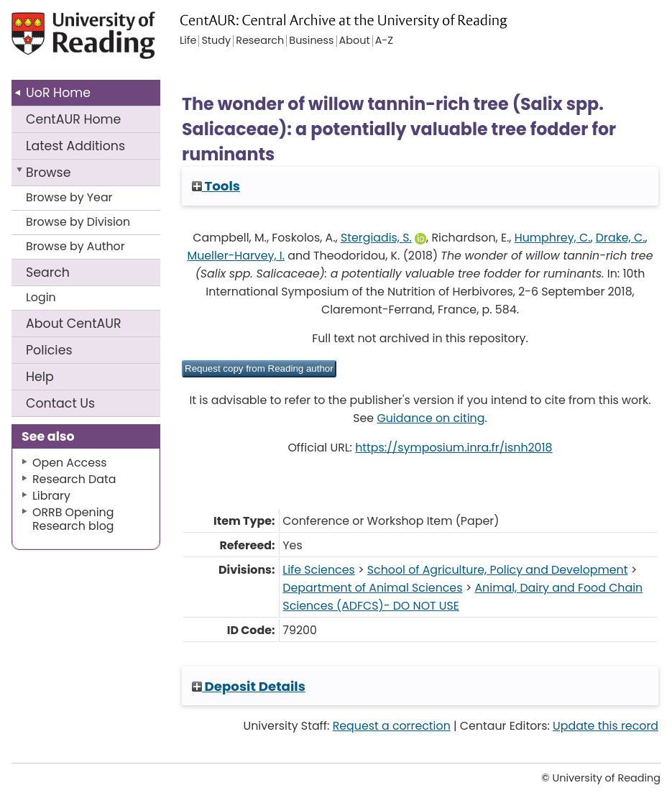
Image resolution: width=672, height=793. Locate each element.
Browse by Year (69, 197)
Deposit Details (249, 686)
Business (311, 41)
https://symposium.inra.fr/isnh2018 (454, 448)
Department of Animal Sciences (372, 588)
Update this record (606, 726)
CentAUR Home (73, 119)
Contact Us (60, 403)
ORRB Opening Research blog (73, 519)
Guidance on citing (431, 418)
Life (188, 41)
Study (216, 41)
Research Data (74, 479)
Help (40, 377)
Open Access (70, 463)
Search (48, 272)
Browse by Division (78, 222)
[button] (259, 369)
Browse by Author (75, 246)
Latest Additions (75, 146)
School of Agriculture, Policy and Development (498, 570)
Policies (49, 350)
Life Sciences (318, 570)
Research (260, 41)
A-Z (384, 41)
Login (41, 297)
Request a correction (392, 726)
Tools (216, 186)
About (74, 324)
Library (51, 496)
